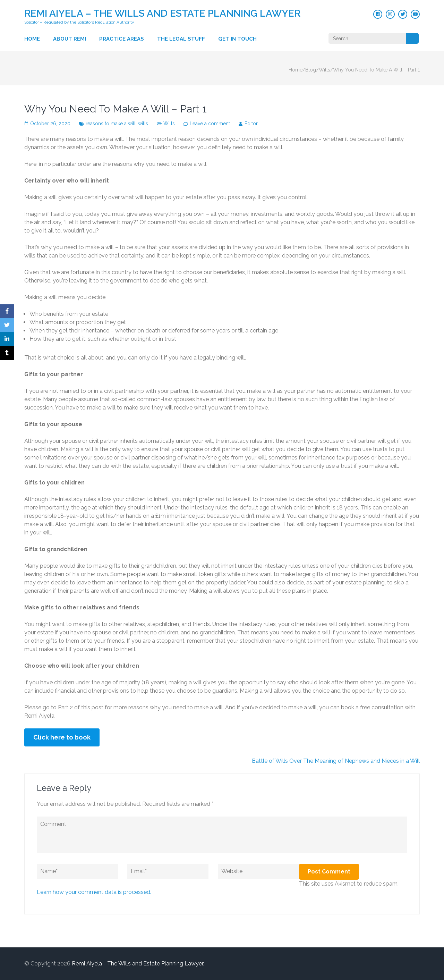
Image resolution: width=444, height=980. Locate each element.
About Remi (70, 39)
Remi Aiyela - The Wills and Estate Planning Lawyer (137, 964)
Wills (169, 124)
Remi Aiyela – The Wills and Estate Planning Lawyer (162, 13)
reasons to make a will (111, 124)
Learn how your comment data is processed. (94, 892)
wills (143, 124)
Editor (251, 124)
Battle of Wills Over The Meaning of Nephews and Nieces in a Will (336, 761)
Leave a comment (210, 124)
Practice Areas (122, 39)
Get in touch (237, 39)
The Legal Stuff (181, 39)
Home (32, 39)
